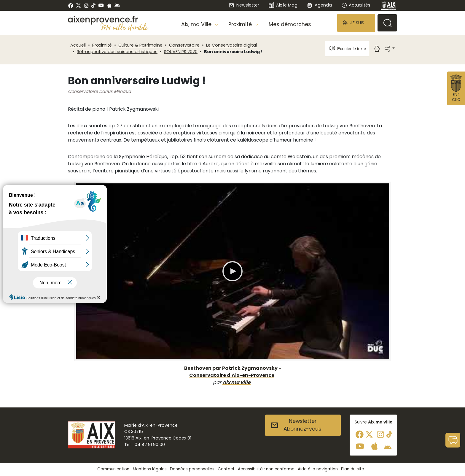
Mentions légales (150, 469)
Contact (226, 469)
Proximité (102, 45)
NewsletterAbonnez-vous (296, 425)
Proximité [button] (241, 24)
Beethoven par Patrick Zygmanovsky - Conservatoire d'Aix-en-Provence (233, 372)
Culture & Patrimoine (140, 45)
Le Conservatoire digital (231, 45)
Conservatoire (184, 45)
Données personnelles (192, 469)
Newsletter (244, 5)
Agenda (319, 5)
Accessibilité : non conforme (266, 469)
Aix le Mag (283, 5)
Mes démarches (290, 24)
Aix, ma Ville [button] (197, 24)
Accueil (78, 45)
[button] (356, 23)
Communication (113, 469)
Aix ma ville (237, 382)
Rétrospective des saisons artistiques (117, 52)
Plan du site (353, 469)
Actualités (356, 5)
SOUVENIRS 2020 (181, 52)
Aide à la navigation (318, 469)
